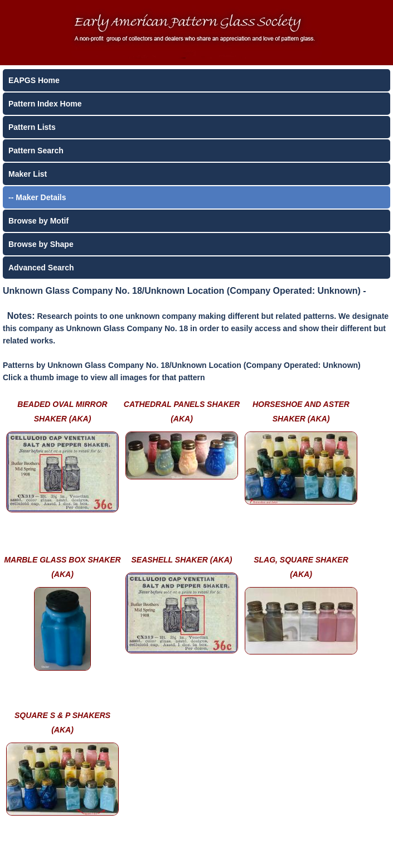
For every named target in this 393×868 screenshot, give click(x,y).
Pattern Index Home (45, 104)
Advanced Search (41, 268)
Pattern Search (36, 151)
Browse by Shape (41, 244)
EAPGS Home (34, 80)
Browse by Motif (38, 221)
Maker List (28, 174)
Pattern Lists (32, 127)
